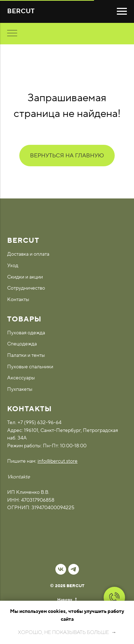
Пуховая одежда (26, 333)
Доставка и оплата (28, 254)
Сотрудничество (26, 288)
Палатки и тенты (26, 355)
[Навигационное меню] (122, 11)
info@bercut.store (58, 461)
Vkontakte (19, 477)
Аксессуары (21, 378)
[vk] (61, 569)
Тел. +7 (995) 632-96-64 (34, 423)
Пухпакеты (20, 389)
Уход (13, 266)
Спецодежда (22, 344)
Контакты (18, 300)
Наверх (67, 600)
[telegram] (74, 569)
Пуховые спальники (30, 367)
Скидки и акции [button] (25, 277)
